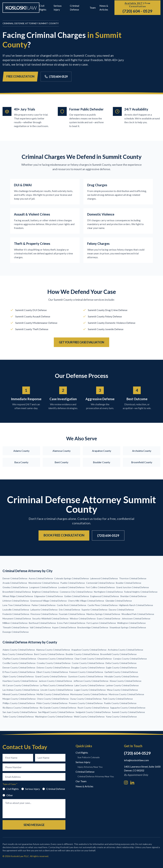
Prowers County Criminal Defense (86, 703)
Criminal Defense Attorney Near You (96, 776)
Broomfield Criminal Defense (17, 592)
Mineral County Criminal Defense (19, 694)
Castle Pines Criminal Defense (103, 605)
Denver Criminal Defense (15, 578)
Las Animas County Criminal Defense (21, 690)
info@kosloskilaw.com (136, 760)
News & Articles (84, 786)
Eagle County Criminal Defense (121, 668)
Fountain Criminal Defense (72, 614)
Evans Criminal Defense (109, 618)
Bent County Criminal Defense (49, 654)
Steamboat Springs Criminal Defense (128, 627)
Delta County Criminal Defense (121, 663)
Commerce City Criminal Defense (76, 592)
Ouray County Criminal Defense (86, 699)
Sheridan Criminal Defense (133, 596)
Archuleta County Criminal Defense (125, 650)
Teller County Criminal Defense (18, 717)
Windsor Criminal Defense (83, 618)
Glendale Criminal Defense (119, 601)
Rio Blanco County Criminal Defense (20, 708)
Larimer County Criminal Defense (122, 685)
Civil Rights (11, 789)
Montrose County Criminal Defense (126, 694)
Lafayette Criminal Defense (44, 610)
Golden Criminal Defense (77, 596)
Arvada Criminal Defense (15, 583)
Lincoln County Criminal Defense (57, 690)
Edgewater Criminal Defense (49, 596)
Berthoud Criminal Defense (42, 623)
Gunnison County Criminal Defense (86, 676)
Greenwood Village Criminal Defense (48, 601)
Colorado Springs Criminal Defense (72, 578)
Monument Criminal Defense (17, 618)
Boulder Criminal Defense (129, 583)
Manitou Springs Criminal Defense (103, 614)
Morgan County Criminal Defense (19, 699)
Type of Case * (10, 784)
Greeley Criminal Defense (15, 587)
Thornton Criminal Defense (133, 578)
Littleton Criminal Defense (16, 601)
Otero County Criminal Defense (53, 699)
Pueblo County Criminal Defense (120, 703)
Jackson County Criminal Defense (55, 681)
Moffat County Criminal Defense (53, 694)
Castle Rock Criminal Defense (72, 605)
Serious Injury (31, 789)
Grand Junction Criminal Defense (132, 587)
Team (93, 8)
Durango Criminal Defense (16, 632)
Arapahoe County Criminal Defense (89, 650)
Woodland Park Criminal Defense (138, 614)
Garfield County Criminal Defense (121, 672)
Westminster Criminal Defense (44, 583)
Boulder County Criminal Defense (82, 654)
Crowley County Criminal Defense (54, 663)
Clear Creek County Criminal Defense (93, 659)
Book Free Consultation (64, 535)
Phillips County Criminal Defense (19, 703)
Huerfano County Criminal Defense (20, 681)
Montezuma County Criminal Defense (89, 694)
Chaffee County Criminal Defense (19, 659)
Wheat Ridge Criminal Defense (18, 596)
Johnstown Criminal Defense (136, 618)
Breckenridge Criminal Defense (93, 627)
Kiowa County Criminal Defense (126, 681)
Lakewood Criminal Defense (104, 578)
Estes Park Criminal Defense (71, 623)
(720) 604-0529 (56, 77)
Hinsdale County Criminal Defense (121, 676)
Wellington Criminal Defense (131, 623)
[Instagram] (126, 783)
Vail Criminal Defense (40, 627)
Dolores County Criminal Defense (53, 668)
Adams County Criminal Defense (19, 650)
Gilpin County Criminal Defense (18, 676)
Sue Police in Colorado (89, 757)
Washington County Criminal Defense (54, 717)
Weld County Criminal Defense (89, 717)
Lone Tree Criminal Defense (16, 605)
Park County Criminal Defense (118, 699)
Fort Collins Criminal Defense (100, 587)
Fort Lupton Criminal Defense (101, 623)
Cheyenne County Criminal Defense (55, 659)
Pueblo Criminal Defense (73, 583)
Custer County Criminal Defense (88, 663)
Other (8, 795)
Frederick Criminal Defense (16, 614)
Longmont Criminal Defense (43, 587)
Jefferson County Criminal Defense (91, 681)
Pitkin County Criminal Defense (52, 703)
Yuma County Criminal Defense (121, 717)
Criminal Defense (54, 789)
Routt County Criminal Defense (93, 708)
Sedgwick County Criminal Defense (93, 712)
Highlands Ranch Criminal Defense (136, 605)
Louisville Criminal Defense (16, 610)
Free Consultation (20, 76)
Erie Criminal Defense (70, 610)
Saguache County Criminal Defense (128, 708)
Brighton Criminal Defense (45, 592)
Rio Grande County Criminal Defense (58, 708)
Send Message (34, 825)
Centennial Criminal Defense (100, 583)
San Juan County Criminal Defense (20, 712)
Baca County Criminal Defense (18, 654)
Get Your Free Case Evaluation (81, 342)
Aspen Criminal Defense (64, 627)
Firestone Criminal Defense (44, 614)
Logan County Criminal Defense (90, 690)
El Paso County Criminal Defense (19, 672)
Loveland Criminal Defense (71, 587)
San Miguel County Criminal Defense (56, 712)
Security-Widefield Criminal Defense (50, 618)
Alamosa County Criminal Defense (53, 650)
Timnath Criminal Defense (16, 627)
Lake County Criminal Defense (90, 685)
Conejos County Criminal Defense (130, 659)
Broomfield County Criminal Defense (118, 654)
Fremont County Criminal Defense (86, 672)
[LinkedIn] (132, 783)
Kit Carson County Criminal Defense (21, 685)
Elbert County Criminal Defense (52, 672)
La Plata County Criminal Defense (57, 685)
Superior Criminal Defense (94, 610)
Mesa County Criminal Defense (122, 690)
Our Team (81, 781)
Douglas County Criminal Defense (88, 668)
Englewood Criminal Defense (105, 596)
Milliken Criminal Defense (15, 623)
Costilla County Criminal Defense (19, 663)
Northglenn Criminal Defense (108, 592)
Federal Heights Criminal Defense (141, 592)
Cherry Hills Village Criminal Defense (86, 601)
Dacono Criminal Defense (121, 610)
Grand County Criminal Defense (51, 676)
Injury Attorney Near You (90, 767)
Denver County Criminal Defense (19, 668)
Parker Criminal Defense (44, 605)
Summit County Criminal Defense (128, 712)
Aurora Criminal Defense (41, 578)
